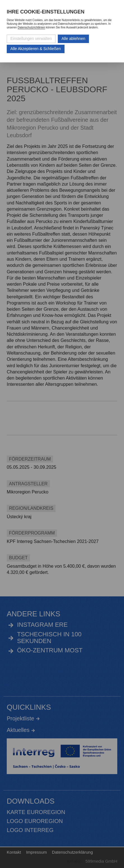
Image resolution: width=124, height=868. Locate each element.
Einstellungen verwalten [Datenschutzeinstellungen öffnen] (31, 39)
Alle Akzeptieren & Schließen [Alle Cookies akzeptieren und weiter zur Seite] (36, 49)
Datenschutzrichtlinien (31, 27)
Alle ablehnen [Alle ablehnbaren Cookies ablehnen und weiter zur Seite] (73, 39)
